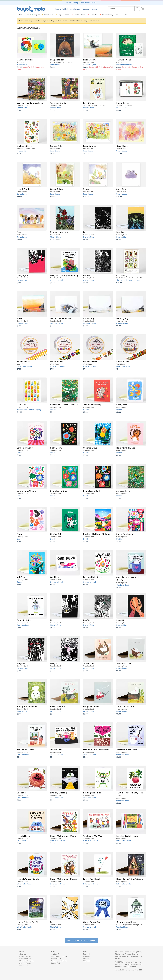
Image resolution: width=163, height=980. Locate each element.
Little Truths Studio (24, 366)
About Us (23, 954)
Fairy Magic (89, 103)
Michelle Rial (22, 65)
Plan (52, 620)
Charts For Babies (25, 60)
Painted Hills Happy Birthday (96, 534)
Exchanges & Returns (59, 961)
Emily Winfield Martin (125, 65)
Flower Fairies (123, 103)
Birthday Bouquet (25, 448)
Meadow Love (123, 491)
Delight (53, 663)
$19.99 (53, 67)
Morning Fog (122, 318)
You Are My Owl (124, 663)
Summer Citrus (90, 448)
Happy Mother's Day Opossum (65, 879)
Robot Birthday (24, 620)
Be (51, 922)
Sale (127, 15)
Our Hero (55, 577)
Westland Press (122, 927)
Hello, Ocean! (89, 60)
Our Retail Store (25, 958)
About (21, 952)
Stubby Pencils (24, 361)
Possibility (121, 620)
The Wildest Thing (124, 60)
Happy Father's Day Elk (28, 922)
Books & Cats (123, 361)
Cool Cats (22, 405)
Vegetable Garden (59, 103)
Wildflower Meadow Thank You (65, 405)
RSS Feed (87, 961)
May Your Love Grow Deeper (97, 749)
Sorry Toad (121, 189)
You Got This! (89, 663)
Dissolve (120, 232)
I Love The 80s (57, 361)
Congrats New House (126, 922)
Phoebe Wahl (22, 108)
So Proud (21, 793)
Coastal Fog (89, 318)
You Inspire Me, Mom (93, 836)
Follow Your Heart (91, 879)
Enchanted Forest (25, 146)
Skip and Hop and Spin (61, 318)
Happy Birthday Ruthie (27, 706)
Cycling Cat (56, 534)
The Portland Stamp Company (128, 280)
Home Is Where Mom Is (28, 879)
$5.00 (85, 239)
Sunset (20, 318)
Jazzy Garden (89, 146)
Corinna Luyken (89, 65)
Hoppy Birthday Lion (126, 448)
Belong (86, 275)
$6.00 (19, 110)
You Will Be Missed (26, 749)
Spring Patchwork (125, 534)
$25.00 (53, 153)
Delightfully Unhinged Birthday (64, 275)
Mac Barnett (55, 65)
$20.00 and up (56, 239)
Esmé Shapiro (89, 668)
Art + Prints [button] (49, 15)
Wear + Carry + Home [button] (112, 15)
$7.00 (19, 369)
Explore (38, 15)
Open (20, 232)
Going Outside (57, 189)
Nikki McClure (89, 237)
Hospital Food (23, 836)
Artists (20, 15)
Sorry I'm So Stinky (125, 706)
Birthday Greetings (59, 793)
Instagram (87, 956)
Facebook (87, 954)
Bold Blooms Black (92, 491)
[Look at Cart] (143, 9)
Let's (85, 232)
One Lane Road (56, 280)
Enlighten (21, 663)
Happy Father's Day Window (130, 879)
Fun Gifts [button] (94, 15)
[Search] (137, 9)
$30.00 (119, 283)
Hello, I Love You (58, 706)
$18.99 (31, 68)
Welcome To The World (127, 749)
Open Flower (122, 146)
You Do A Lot (56, 749)
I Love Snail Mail (91, 361)
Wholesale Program (26, 961)
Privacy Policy (56, 963)
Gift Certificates (25, 963)
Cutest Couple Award (93, 922)
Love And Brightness (93, 577)
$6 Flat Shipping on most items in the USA (82, 2)
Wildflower (22, 577)
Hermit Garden (24, 189)
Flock (19, 534)
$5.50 (85, 110)
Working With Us (25, 956)
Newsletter (87, 958)
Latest (28, 15)
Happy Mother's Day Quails (63, 836)
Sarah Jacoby (55, 151)
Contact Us (55, 954)
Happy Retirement (92, 706)
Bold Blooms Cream (26, 491)
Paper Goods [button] (64, 15)
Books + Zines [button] (80, 15)
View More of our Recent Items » (82, 941)
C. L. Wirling (122, 275)
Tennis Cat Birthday (92, 405)
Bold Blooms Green (59, 491)
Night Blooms (56, 448)
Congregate (23, 275)
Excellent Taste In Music (127, 836)
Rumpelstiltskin (57, 60)
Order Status (56, 958)
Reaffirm (87, 620)
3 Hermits (88, 189)
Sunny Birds (122, 405)
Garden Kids (56, 146)
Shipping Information (59, 956)
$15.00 (119, 110)
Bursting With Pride (92, 793)
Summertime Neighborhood (30, 103)
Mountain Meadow (59, 232)
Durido (53, 409)
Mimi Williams (56, 237)
